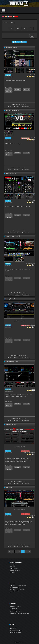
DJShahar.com (31, 263)
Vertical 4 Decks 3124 (12, 110)
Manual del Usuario (15, 587)
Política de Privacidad (16, 612)
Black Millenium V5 (11, 48)
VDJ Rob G (32, 201)
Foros (11, 593)
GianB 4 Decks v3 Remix (13, 236)
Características (14, 569)
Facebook (13, 627)
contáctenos (13, 608)
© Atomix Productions (19, 642)
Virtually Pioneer (11, 173)
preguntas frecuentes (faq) (17, 589)
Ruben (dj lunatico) (30, 452)
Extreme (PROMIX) (11, 425)
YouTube (13, 629)
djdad (33, 138)
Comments (18, 106)
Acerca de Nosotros (15, 606)
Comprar (12, 567)
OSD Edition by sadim (12, 362)
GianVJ (33, 515)
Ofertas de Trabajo (15, 610)
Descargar (13, 565)
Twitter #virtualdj (15, 632)
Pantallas (12, 572)
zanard (33, 325)
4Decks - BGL (10, 487)
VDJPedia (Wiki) (14, 591)
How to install (26, 106)
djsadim (33, 389)
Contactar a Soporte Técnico (18, 586)
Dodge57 (32, 75)
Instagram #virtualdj (16, 631)
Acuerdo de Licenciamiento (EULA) (20, 614)
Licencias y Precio (15, 570)
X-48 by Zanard (10, 299)
